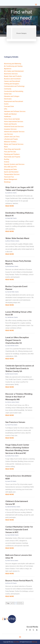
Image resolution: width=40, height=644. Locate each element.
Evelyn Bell (10, 218)
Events (15, 193)
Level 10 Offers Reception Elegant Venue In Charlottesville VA (17, 340)
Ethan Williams (11, 241)
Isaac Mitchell (11, 346)
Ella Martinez (10, 266)
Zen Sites (16, 642)
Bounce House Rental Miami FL (19, 581)
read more (10, 206)
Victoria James (11, 402)
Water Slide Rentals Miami (17, 238)
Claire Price (10, 425)
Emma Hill (10, 583)
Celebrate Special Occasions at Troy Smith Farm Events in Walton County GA (20, 368)
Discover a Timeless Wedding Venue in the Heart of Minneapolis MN (19, 397)
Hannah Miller (11, 292)
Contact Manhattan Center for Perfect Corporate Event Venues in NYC (19, 530)
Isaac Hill (9, 481)
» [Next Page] (23, 603)
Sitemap (35, 642)
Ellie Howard (10, 374)
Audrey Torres (11, 456)
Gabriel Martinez (11, 507)
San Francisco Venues (15, 422)
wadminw (10, 193)
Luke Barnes (10, 317)
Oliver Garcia (10, 561)
